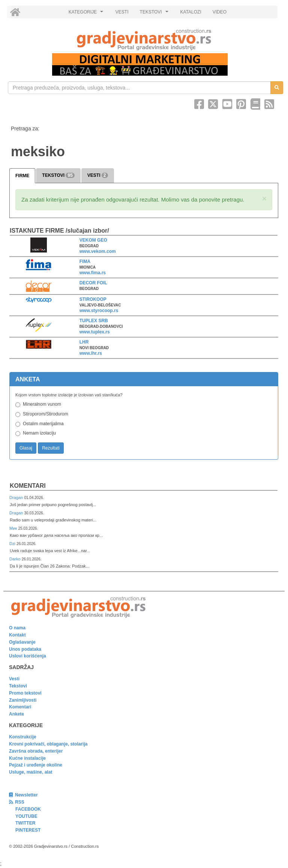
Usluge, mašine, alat (31, 772)
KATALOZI (191, 12)
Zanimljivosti (23, 700)
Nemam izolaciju (39, 433)
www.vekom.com (98, 251)
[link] (144, 40)
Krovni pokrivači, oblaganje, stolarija (48, 744)
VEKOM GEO (93, 240)
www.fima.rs (93, 273)
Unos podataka (25, 649)
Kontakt (17, 635)
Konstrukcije (23, 737)
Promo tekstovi (25, 693)
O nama (17, 628)
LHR (84, 342)
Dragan (17, 497)
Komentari (28, 486)
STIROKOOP (93, 299)
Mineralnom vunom (42, 404)
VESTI (122, 12)
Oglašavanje (22, 642)
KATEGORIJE (87, 14)
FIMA (85, 261)
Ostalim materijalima (43, 424)
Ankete (16, 714)
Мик (14, 528)
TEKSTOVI (155, 14)
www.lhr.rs (91, 353)
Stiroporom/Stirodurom (46, 414)
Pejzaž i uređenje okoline (36, 765)
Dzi (13, 544)
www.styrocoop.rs (99, 311)
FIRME (22, 176)
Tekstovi (18, 686)
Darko (16, 559)
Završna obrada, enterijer (36, 751)
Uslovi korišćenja (28, 656)
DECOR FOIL (93, 283)
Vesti (14, 679)
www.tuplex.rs (95, 332)
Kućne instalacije (27, 758)
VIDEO (220, 12)
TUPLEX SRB (94, 321)
